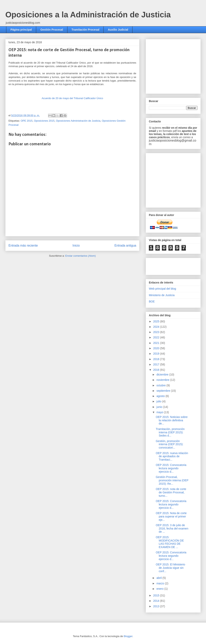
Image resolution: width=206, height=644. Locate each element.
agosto (161, 396)
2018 (157, 359)
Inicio (76, 245)
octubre (161, 385)
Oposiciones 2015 (44, 121)
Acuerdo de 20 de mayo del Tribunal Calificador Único (72, 98)
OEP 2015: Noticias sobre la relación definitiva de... (172, 420)
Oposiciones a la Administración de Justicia (88, 15)
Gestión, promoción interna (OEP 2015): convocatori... (170, 444)
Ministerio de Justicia (162, 295)
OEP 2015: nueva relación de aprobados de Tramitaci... (172, 456)
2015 (157, 595)
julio (159, 401)
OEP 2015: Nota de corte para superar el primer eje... (171, 516)
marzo (161, 583)
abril (159, 578)
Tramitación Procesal (86, 30)
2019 (157, 354)
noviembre (163, 380)
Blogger (128, 636)
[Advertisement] (172, 265)
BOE (152, 301)
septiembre (164, 391)
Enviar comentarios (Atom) (80, 256)
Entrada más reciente (23, 245)
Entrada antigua (125, 245)
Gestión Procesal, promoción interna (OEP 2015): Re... (172, 480)
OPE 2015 (26, 121)
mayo (160, 412)
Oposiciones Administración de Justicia (78, 121)
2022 (157, 337)
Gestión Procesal (52, 30)
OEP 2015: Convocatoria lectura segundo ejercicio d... (171, 468)
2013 (157, 606)
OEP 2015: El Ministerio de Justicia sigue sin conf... (170, 568)
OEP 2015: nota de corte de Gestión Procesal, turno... (171, 492)
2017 (157, 364)
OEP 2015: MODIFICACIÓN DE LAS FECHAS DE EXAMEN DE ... (170, 542)
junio (160, 407)
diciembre (163, 375)
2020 (157, 348)
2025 (157, 321)
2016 (157, 370)
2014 (157, 601)
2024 (157, 327)
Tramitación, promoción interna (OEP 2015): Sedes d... (170, 432)
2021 (157, 343)
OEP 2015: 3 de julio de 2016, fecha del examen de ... (172, 529)
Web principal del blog (163, 289)
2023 (157, 332)
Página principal (21, 30)
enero (160, 589)
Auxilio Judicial (118, 30)
